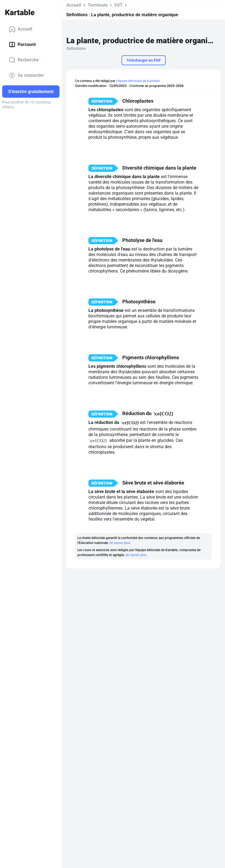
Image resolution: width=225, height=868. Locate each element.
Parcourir (22, 45)
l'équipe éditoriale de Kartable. (138, 81)
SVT (118, 5)
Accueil (21, 29)
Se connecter (26, 75)
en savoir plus (120, 543)
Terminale (98, 5)
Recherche (24, 60)
